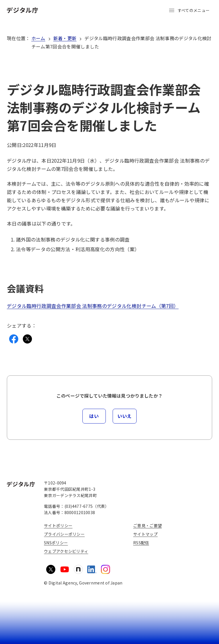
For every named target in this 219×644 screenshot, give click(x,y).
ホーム (38, 38)
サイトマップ (145, 534)
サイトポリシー (58, 526)
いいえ (125, 416)
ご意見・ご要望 (147, 526)
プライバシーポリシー (64, 534)
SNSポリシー (56, 543)
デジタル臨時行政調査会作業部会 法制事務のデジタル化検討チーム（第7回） (93, 306)
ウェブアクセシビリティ (66, 551)
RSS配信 (141, 543)
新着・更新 (65, 38)
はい (94, 416)
